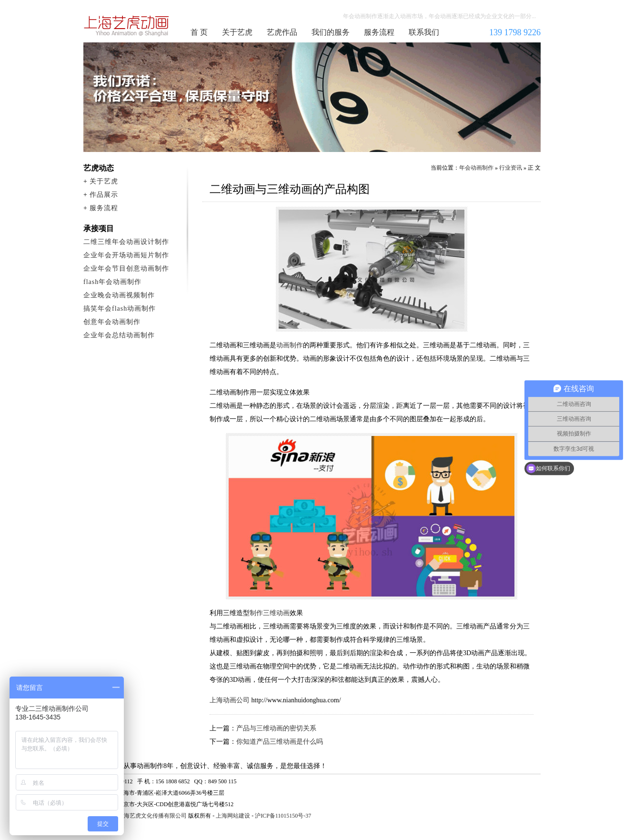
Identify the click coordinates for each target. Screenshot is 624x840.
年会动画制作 (127, 26)
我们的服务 (331, 32)
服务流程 (379, 32)
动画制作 (290, 345)
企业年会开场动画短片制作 (126, 255)
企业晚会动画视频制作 (119, 295)
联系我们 (424, 32)
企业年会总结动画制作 (119, 335)
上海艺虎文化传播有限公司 (152, 816)
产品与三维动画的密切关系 (276, 728)
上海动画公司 (230, 700)
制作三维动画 (270, 613)
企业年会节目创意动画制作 (126, 268)
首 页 (199, 32)
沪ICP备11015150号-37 (283, 816)
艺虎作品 (282, 32)
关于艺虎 (237, 32)
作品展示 (104, 195)
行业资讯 (511, 168)
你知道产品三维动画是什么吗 (280, 742)
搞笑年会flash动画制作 (120, 309)
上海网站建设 (233, 816)
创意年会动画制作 (112, 322)
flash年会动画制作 (112, 282)
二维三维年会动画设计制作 (126, 242)
